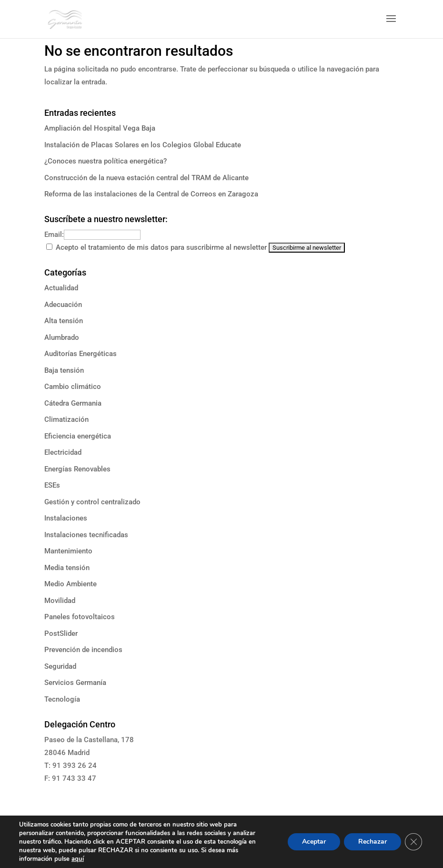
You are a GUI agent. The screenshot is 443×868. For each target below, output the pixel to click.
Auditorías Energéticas (81, 354)
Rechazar (373, 842)
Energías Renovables (77, 469)
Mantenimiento (68, 551)
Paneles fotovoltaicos (80, 617)
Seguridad (60, 666)
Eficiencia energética (78, 436)
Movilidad (60, 601)
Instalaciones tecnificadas (86, 535)
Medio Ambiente (70, 584)
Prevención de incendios (83, 650)
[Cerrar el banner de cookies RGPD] (413, 842)
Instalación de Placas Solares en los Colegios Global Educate (143, 145)
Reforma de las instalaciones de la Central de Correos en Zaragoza (151, 194)
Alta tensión (64, 321)
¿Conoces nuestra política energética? (106, 161)
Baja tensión (64, 370)
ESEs (52, 485)
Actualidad (61, 288)
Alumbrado (62, 337)
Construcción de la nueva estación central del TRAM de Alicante (146, 178)
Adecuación (63, 305)
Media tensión (67, 568)
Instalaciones (66, 518)
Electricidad (63, 452)
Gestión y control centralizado (92, 502)
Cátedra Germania (73, 403)
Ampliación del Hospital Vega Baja (100, 128)
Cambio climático (73, 387)
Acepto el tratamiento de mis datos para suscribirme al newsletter (161, 247)
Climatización (66, 419)
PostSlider (61, 633)
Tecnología (62, 699)
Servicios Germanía (75, 683)
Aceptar (314, 842)
